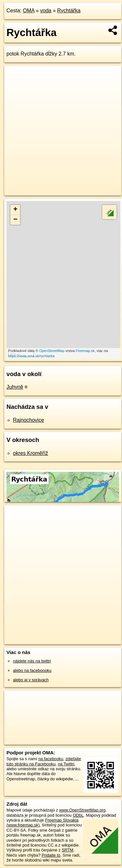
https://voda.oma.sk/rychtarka (31, 356)
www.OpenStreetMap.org (82, 810)
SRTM (68, 850)
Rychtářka (69, 11)
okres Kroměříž (30, 453)
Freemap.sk (85, 351)
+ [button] (15, 210)
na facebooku (51, 759)
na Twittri (66, 764)
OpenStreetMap (52, 351)
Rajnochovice (28, 420)
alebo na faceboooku (32, 670)
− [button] (15, 220)
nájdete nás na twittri (32, 661)
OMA (29, 11)
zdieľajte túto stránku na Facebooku (44, 761)
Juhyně (15, 387)
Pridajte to (51, 855)
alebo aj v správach (31, 680)
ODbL (78, 815)
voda (46, 11)
